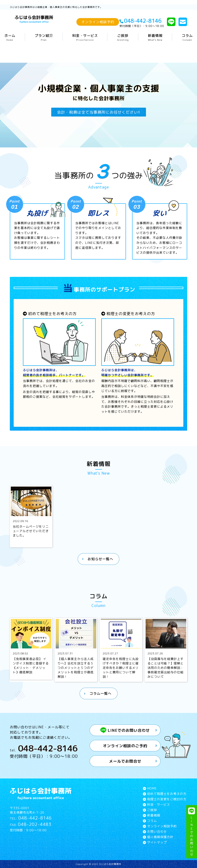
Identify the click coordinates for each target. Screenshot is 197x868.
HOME (152, 788)
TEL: (31, 818)
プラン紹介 (44, 37)
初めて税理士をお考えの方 (167, 794)
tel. (44, 748)
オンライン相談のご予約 (125, 745)
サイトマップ (157, 842)
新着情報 (155, 37)
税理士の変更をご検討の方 (167, 799)
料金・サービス (85, 37)
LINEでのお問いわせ (192, 832)
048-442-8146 (138, 21)
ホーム (10, 37)
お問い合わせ (157, 831)
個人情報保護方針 (160, 837)
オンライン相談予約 (98, 22)
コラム (187, 37)
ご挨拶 (123, 37)
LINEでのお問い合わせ (125, 730)
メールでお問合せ (125, 761)
